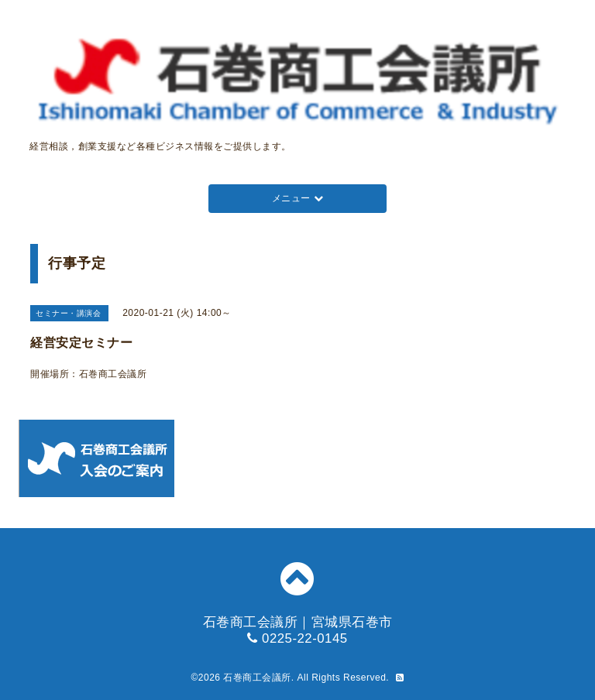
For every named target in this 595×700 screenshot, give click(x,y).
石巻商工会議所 (257, 678)
